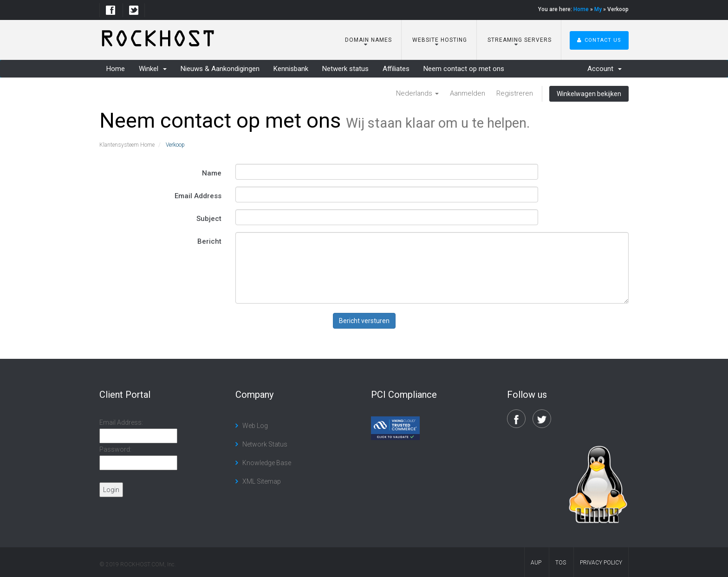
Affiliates (396, 69)
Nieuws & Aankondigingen (220, 69)
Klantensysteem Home (127, 145)
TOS (561, 563)
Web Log (255, 426)
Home (581, 9)
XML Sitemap (262, 481)
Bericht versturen (364, 321)
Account (604, 69)
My (598, 9)
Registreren (515, 93)
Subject (209, 219)
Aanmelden (468, 93)
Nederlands (417, 93)
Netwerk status (345, 69)
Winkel (153, 69)
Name (212, 173)
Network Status (265, 444)
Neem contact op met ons (464, 69)
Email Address (198, 196)
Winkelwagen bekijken (589, 94)
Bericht (209, 241)
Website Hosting (439, 40)
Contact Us (599, 40)
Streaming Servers (519, 40)
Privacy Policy (601, 563)
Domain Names (367, 40)
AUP (536, 563)
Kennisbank (291, 69)
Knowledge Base (267, 463)
